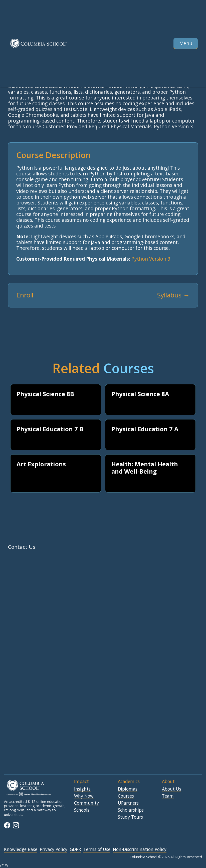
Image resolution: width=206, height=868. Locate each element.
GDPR (75, 849)
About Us (172, 789)
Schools (82, 810)
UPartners (128, 803)
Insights (82, 789)
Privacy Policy (54, 849)
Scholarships (131, 810)
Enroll (25, 295)
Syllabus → (173, 295)
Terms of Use (97, 849)
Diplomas (128, 789)
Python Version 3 (151, 259)
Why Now (84, 796)
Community (86, 803)
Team (168, 796)
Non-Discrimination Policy (140, 849)
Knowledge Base (21, 849)
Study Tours (130, 817)
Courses (126, 796)
